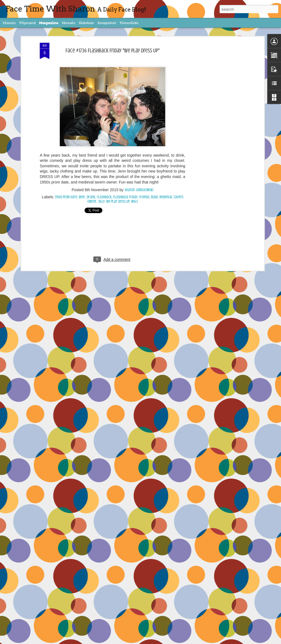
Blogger (178, 641)
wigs (134, 192)
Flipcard (27, 22)
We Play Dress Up (118, 192)
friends (144, 187)
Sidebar (86, 22)
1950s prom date (66, 187)
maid (154, 187)
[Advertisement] (215, 119)
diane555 (151, 641)
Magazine (49, 22)
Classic (9, 22)
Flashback (104, 187)
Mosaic (69, 22)
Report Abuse (191, 641)
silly (101, 192)
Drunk (91, 187)
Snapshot (107, 22)
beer (82, 187)
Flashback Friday (125, 187)
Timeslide (129, 22)
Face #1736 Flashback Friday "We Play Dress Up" (113, 40)
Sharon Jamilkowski (139, 180)
